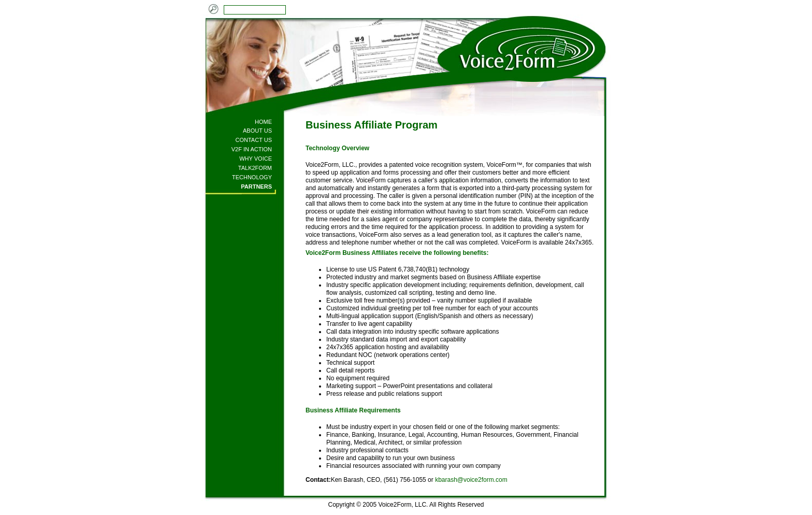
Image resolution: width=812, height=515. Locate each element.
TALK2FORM (255, 168)
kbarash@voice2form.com (471, 480)
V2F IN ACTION (252, 149)
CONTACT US (254, 140)
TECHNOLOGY (252, 177)
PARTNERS (256, 187)
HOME (263, 122)
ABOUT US (257, 131)
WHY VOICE (256, 159)
